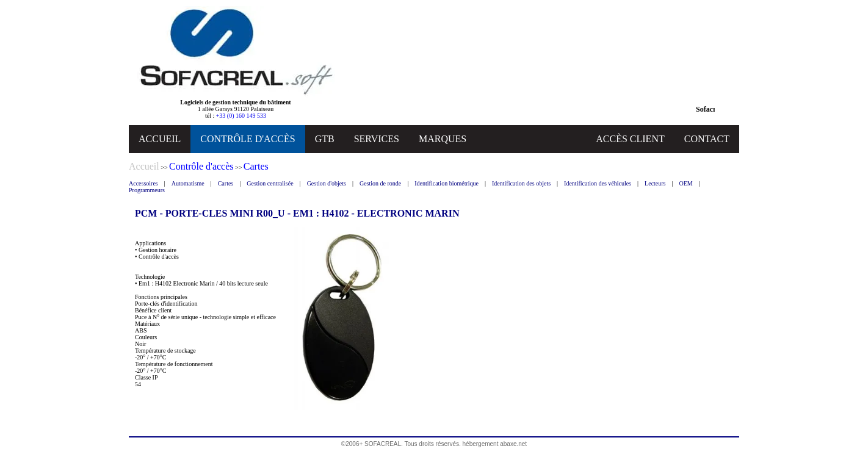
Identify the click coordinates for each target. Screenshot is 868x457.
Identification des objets (521, 183)
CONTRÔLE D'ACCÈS (248, 139)
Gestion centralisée (270, 183)
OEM (686, 183)
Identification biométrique (447, 183)
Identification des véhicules (598, 183)
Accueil (144, 166)
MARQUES (443, 139)
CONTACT (707, 139)
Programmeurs (147, 190)
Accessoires (143, 183)
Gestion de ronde (380, 183)
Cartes (226, 183)
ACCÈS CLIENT (630, 139)
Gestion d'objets (327, 183)
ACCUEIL (160, 139)
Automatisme (188, 183)
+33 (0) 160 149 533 (241, 116)
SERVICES (377, 139)
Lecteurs (655, 183)
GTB (325, 139)
